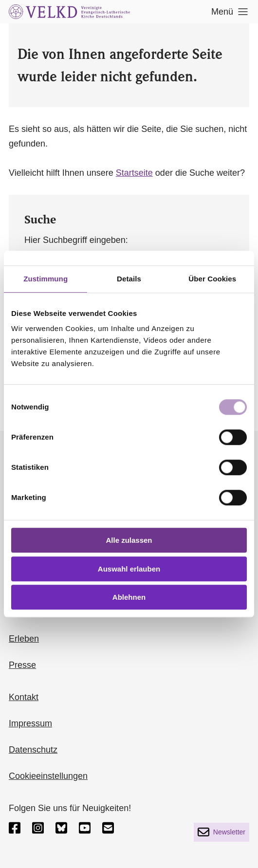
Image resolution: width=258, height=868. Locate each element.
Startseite (134, 173)
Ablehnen (129, 597)
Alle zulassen (129, 540)
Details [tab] (129, 279)
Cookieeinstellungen (48, 776)
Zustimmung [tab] (46, 279)
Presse (22, 665)
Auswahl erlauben (129, 569)
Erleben (24, 639)
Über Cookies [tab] (212, 279)
